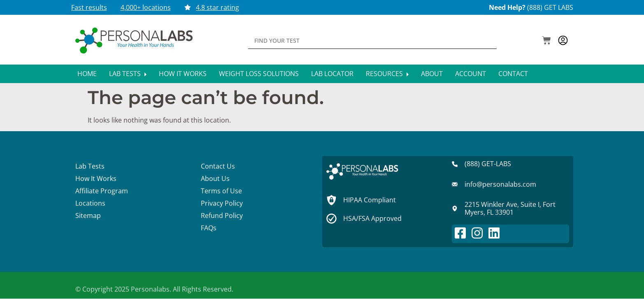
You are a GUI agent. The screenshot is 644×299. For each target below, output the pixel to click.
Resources (387, 74)
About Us (215, 178)
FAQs (209, 228)
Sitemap (88, 216)
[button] (546, 41)
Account (471, 74)
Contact (513, 74)
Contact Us (218, 166)
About (432, 74)
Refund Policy (222, 216)
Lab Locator (332, 74)
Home (87, 74)
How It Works (183, 74)
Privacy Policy (222, 203)
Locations (90, 203)
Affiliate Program (102, 191)
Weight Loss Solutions (259, 74)
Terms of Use (221, 191)
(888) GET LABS (550, 7)
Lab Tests (128, 74)
